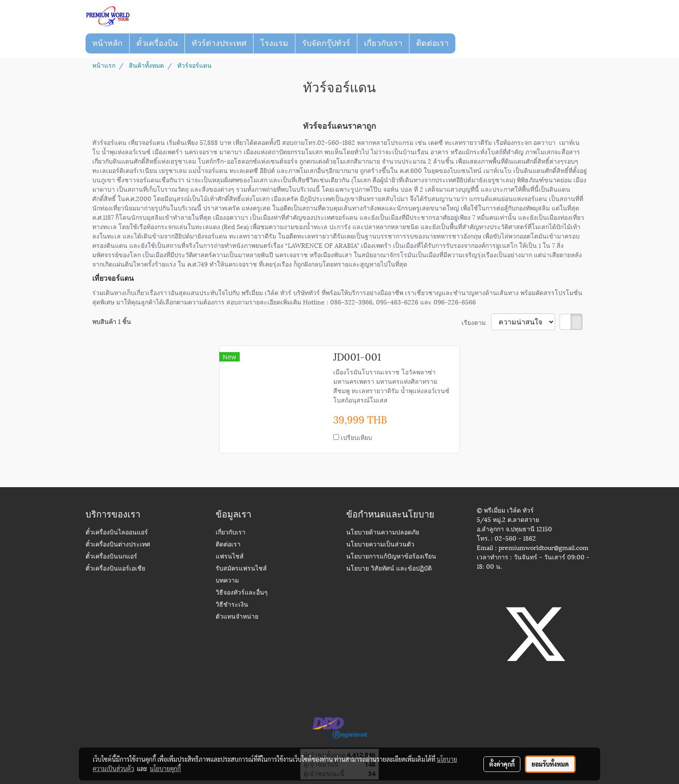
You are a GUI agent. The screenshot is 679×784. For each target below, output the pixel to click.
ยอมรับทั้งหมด (550, 764)
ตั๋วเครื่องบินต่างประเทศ (118, 545)
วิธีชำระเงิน (232, 605)
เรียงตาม (476, 322)
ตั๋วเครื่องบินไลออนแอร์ (117, 533)
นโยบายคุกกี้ (165, 768)
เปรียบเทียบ (356, 437)
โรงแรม (274, 43)
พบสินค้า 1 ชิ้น (112, 321)
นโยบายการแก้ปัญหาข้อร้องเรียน (391, 557)
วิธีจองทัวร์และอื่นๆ (242, 593)
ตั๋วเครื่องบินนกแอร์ (111, 557)
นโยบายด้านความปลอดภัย (383, 533)
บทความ (227, 581)
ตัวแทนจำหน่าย (237, 617)
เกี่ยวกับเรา (383, 43)
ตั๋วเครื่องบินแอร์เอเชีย (115, 569)
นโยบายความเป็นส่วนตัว (380, 545)
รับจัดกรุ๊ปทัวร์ (326, 43)
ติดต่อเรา (432, 43)
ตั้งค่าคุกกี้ (502, 764)
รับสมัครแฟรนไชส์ (241, 569)
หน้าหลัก (107, 43)
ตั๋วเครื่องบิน (157, 43)
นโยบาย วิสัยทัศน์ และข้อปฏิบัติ (389, 569)
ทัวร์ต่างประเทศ (219, 43)
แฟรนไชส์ (230, 557)
